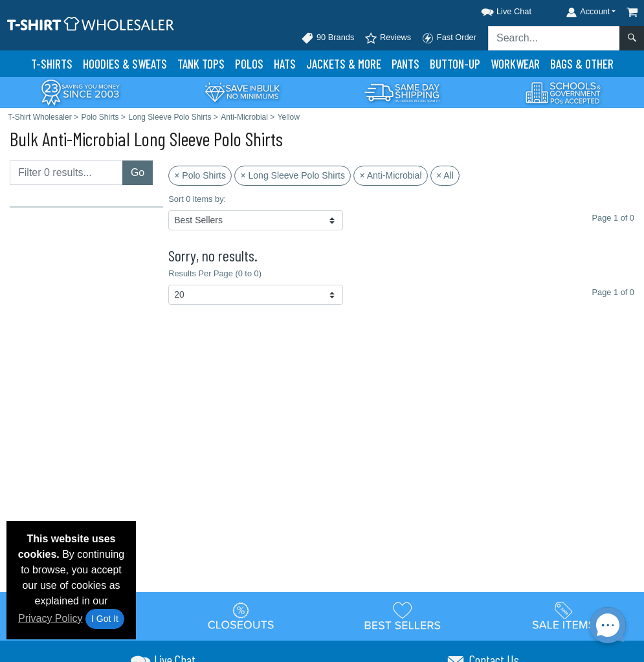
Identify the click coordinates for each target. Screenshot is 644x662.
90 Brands (328, 38)
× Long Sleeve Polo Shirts (293, 175)
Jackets (344, 64)
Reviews (388, 38)
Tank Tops (201, 64)
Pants (405, 64)
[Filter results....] (66, 173)
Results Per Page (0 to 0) (215, 273)
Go (138, 172)
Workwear (515, 64)
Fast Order (449, 38)
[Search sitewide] (554, 38)
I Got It (105, 619)
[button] (494, 9)
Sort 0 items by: (197, 199)
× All (445, 175)
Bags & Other (582, 64)
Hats (285, 64)
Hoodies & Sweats (125, 64)
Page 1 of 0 (613, 292)
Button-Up (455, 64)
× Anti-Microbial (390, 175)
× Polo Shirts (200, 175)
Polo (249, 64)
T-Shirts (52, 64)
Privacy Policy (50, 618)
